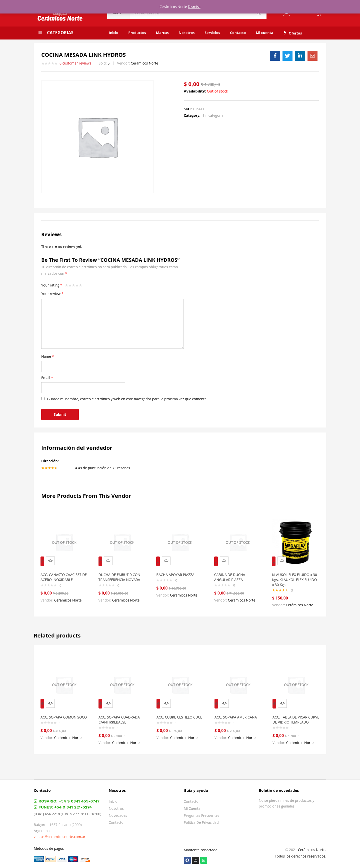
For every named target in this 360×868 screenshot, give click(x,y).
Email (47, 378)
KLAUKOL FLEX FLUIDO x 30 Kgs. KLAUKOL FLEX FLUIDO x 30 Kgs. (294, 576)
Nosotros (187, 33)
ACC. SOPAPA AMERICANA (238, 710)
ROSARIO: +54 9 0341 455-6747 (67, 799)
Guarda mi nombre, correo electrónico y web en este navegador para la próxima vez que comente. (127, 399)
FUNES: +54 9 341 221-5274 (63, 805)
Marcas (162, 33)
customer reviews (75, 63)
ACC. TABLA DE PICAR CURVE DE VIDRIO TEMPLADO (292, 715)
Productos (137, 33)
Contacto (238, 33)
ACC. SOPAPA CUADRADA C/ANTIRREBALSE (121, 713)
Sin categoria (213, 115)
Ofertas (293, 33)
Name (48, 356)
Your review (52, 294)
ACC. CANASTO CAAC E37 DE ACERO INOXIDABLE (63, 574)
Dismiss (194, 7)
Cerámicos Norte (144, 63)
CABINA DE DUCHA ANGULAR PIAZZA (232, 574)
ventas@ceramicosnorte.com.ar (59, 835)
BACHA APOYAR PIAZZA (178, 571)
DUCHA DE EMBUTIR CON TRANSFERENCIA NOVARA (122, 574)
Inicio (113, 33)
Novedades (118, 813)
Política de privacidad (201, 820)
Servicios (212, 33)
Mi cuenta (264, 33)
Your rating (52, 285)
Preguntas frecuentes (201, 813)
